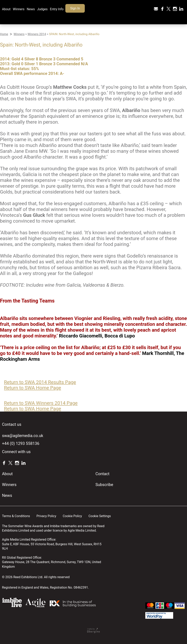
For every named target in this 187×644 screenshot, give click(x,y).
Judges (42, 9)
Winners (19, 9)
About (6, 9)
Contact (102, 474)
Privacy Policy (46, 516)
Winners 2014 (37, 34)
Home (4, 34)
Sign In (75, 8)
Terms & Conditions (16, 516)
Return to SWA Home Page (33, 388)
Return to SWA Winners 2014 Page (41, 403)
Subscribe (104, 485)
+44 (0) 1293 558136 (21, 443)
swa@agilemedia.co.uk (23, 436)
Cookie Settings (100, 516)
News (31, 9)
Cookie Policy (72, 516)
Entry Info (57, 9)
